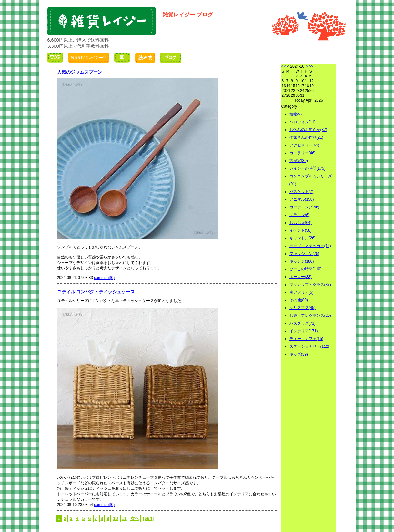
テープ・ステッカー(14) (310, 246)
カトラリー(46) (303, 153)
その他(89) (299, 300)
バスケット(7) (302, 192)
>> (311, 66)
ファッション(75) (304, 254)
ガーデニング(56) (304, 207)
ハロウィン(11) (303, 122)
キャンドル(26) (303, 238)
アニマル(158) (302, 199)
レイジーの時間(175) (308, 168)
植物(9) (296, 114)
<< (284, 66)
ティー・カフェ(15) (306, 339)
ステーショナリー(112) (309, 346)
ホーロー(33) (301, 277)
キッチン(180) (302, 261)
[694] (148, 518)
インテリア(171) (304, 331)
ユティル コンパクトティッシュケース (96, 292)
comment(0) (104, 278)
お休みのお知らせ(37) (308, 130)
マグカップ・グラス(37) (310, 285)
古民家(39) (299, 161)
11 (124, 518)
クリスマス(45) (303, 308)
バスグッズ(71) (303, 323)
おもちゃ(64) (301, 223)
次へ (135, 518)
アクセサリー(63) (304, 145)
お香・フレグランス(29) (310, 316)
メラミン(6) (300, 215)
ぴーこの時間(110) (306, 269)
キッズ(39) (299, 354)
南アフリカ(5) (302, 292)
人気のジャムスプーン (80, 72)
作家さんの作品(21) (306, 137)
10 (116, 518)
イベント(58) (301, 230)
